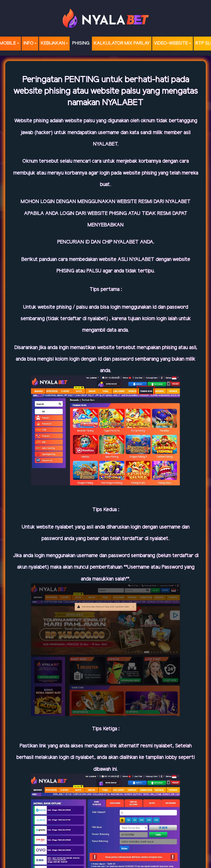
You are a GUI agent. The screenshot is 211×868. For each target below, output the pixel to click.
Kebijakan (53, 43)
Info (28, 43)
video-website (171, 43)
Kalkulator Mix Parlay (122, 43)
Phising (81, 43)
